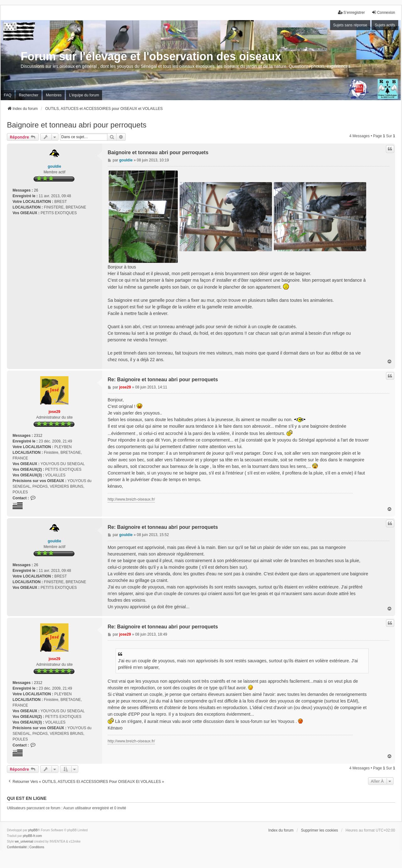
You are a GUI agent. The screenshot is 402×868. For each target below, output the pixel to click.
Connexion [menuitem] (383, 12)
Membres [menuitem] (54, 95)
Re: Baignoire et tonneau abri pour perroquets (163, 380)
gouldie (54, 166)
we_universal (24, 841)
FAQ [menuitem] (8, 95)
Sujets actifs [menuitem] (385, 25)
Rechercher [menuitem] (29, 95)
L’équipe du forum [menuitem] (84, 95)
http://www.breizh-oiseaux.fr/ (131, 499)
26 (36, 190)
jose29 (54, 412)
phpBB (33, 830)
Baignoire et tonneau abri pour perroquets (77, 125)
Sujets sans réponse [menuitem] (350, 25)
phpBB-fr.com (33, 836)
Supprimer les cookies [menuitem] (319, 830)
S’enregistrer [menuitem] (351, 12)
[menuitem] (17, 847)
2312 (38, 436)
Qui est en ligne (27, 798)
